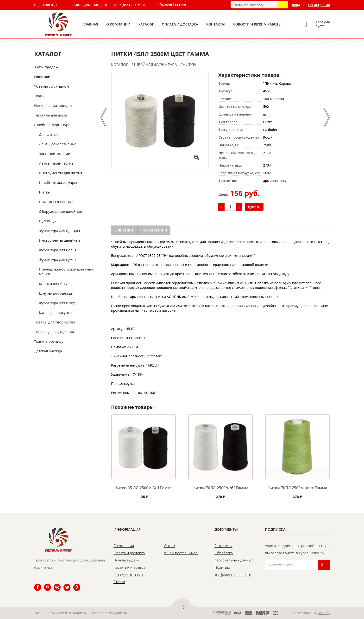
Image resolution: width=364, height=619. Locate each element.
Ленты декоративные (58, 144)
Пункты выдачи (126, 560)
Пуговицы (48, 221)
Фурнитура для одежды (59, 231)
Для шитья (48, 134)
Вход (296, 5)
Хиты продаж (46, 67)
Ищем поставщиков (181, 553)
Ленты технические (56, 163)
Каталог (146, 24)
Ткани (39, 96)
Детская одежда (48, 351)
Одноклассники (74, 584)
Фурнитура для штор (57, 303)
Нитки (45, 192)
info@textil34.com (171, 5)
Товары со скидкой (52, 86)
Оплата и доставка (180, 24)
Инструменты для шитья (61, 173)
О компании (118, 24)
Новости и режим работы (257, 24)
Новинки (42, 77)
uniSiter (324, 613)
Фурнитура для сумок (58, 259)
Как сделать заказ (128, 574)
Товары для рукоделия (54, 332)
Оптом (169, 546)
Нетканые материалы (53, 105)
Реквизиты (223, 546)
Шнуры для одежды (56, 293)
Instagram (45, 584)
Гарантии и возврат (130, 567)
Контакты (216, 24)
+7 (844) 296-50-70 (132, 5)
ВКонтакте (54, 584)
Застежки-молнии (55, 154)
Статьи (119, 582)
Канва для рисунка (55, 312)
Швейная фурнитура (52, 125)
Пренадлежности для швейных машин (66, 271)
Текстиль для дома (50, 115)
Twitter (64, 584)
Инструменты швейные (60, 240)
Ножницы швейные (56, 202)
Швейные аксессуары (58, 182)
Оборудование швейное (60, 211)
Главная (90, 24)
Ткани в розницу (49, 341)
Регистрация (319, 5)
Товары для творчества (55, 322)
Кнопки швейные (54, 284)
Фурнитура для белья (58, 250)
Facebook (35, 584)
